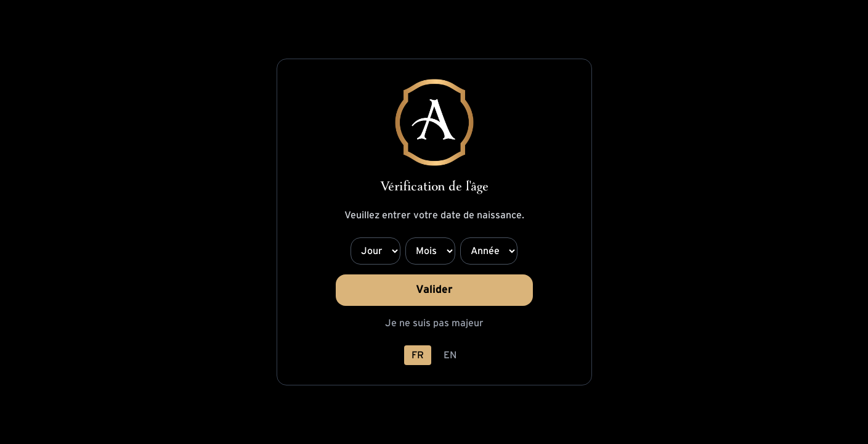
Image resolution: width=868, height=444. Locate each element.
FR (418, 355)
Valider (434, 290)
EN (450, 355)
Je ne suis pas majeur (434, 323)
